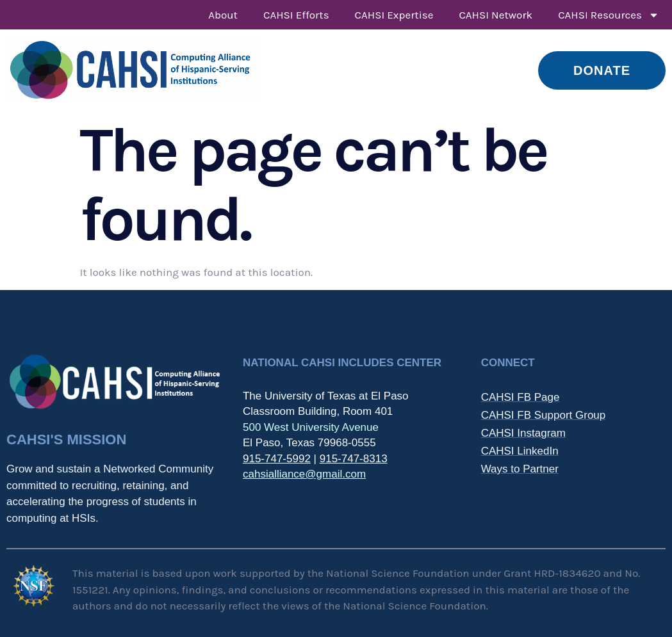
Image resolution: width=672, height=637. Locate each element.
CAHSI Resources (609, 15)
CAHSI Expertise (394, 15)
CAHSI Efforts (296, 15)
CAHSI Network (496, 15)
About (223, 15)
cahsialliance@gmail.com (304, 474)
